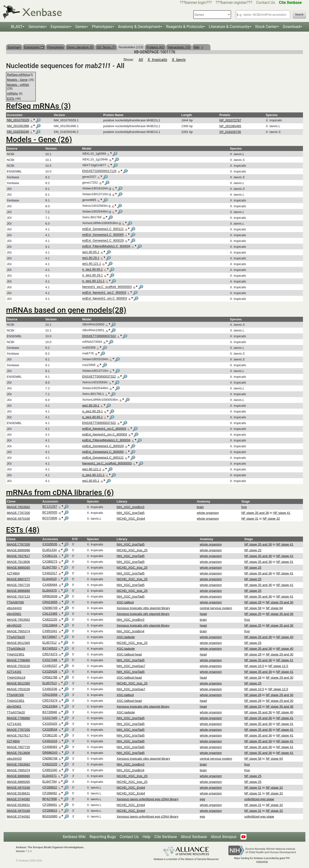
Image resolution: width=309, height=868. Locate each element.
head (203, 614)
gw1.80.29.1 (91, 258)
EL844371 (50, 776)
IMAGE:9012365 (18, 643)
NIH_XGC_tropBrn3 (130, 507)
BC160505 (50, 513)
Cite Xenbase (166, 837)
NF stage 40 (285, 637)
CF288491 (50, 805)
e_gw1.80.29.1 (92, 275)
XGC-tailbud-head (129, 654)
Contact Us (266, 3)
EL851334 (50, 550)
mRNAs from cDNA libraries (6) (60, 492)
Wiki (199, 47)
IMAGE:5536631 (18, 793)
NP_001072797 (230, 120)
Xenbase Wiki (74, 837)
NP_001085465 (230, 126)
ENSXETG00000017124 (99, 171)
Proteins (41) (155, 47)
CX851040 (50, 770)
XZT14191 (14, 672)
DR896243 (50, 753)
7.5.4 (29, 851)
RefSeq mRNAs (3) (38, 106)
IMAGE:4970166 (18, 519)
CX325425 (50, 724)
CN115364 (50, 706)
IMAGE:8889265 (18, 568)
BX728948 (50, 712)
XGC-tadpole (126, 637)
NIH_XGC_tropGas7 (131, 666)
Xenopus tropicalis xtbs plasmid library (143, 608)
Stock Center (266, 27)
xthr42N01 (14, 614)
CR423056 (50, 695)
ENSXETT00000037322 (99, 336)
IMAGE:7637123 (18, 596)
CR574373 (50, 654)
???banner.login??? (196, 3)
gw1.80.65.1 (91, 252)
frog (244, 507)
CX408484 (50, 585)
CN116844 (50, 625)
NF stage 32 (271, 519)
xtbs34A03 (14, 608)
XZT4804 (13, 573)
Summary (14, 47)
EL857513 (50, 683)
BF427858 (50, 799)
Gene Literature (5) (80, 47)
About (224, 837)
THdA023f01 (16, 654)
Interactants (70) (179, 47)
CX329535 (50, 544)
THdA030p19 (16, 678)
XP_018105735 (230, 132)
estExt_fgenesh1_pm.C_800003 (105, 299)
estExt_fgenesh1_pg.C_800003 (104, 293)
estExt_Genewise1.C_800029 (103, 241)
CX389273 (50, 561)
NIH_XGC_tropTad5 (131, 513)
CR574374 (50, 700)
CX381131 (50, 556)
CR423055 (50, 602)
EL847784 (50, 782)
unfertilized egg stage (259, 799)
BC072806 (50, 518)
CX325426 (50, 672)
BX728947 (50, 637)
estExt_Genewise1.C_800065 (103, 235)
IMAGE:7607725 (18, 585)
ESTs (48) (23, 530)
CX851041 (50, 631)
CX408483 (50, 747)
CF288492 (50, 793)
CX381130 (50, 735)
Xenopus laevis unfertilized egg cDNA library (147, 799)
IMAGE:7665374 (18, 631)
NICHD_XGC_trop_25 (132, 550)
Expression (60, 27)
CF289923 (50, 810)
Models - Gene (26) (39, 139)
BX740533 (50, 648)
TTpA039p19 (16, 649)
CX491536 (50, 689)
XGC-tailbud (125, 602)
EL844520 (50, 579)
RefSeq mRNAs (18, 75)
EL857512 (50, 643)
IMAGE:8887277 (18, 579)
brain (200, 507)
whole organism (208, 513)
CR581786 (50, 677)
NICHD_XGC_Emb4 (131, 519)
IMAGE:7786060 (18, 660)
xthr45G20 (14, 625)
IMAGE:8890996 (18, 550)
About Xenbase (194, 837)
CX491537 (50, 666)
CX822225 (50, 764)
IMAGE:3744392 (18, 799)
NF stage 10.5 (254, 666)
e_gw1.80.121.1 (93, 281)
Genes (81, 27)
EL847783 (50, 567)
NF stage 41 (282, 513)
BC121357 (50, 507)
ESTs (11, 99)
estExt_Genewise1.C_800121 (103, 229)
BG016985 (50, 816)
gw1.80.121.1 (91, 264)
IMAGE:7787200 (18, 513)
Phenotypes (102, 27)
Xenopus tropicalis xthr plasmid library (143, 614)
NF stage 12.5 (278, 666)
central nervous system (216, 608)
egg (202, 799)
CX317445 (50, 718)
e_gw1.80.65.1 (92, 270)
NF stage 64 (274, 608)
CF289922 (50, 787)
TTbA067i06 (15, 602)
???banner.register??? (234, 3)
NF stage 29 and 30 (280, 602)
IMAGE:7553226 (18, 666)
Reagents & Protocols (185, 27)
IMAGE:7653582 (18, 507)
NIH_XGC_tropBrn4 (130, 631)
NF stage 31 (250, 519)
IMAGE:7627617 (18, 556)
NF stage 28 (253, 602)
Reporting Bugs (103, 837)
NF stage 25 (253, 550)
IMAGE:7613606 (18, 562)
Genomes (36, 27)
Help (146, 837)
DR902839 (50, 596)
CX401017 (50, 573)
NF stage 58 (253, 608)
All (141, 60)
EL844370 (50, 590)
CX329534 (50, 729)
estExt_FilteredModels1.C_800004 (106, 246)
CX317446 (50, 660)
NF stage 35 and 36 (255, 513)
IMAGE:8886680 (18, 591)
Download (291, 27)
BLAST (17, 27)
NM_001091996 (18, 126)
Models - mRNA (18, 85)
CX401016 (50, 741)
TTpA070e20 (16, 637)
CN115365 (50, 614)
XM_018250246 (18, 132)
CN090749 (50, 608)
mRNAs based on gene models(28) (66, 310)
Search (299, 15)
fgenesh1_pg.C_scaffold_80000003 (107, 287)
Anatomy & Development (139, 27)
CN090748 (50, 758)
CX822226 (50, 619)
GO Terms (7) (106, 47)
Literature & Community (229, 27)
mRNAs (12, 93)
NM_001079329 (18, 120)
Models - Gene (17, 80)
